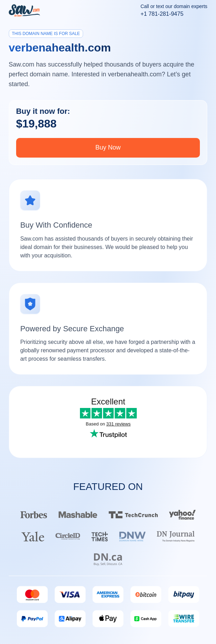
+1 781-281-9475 (162, 14)
